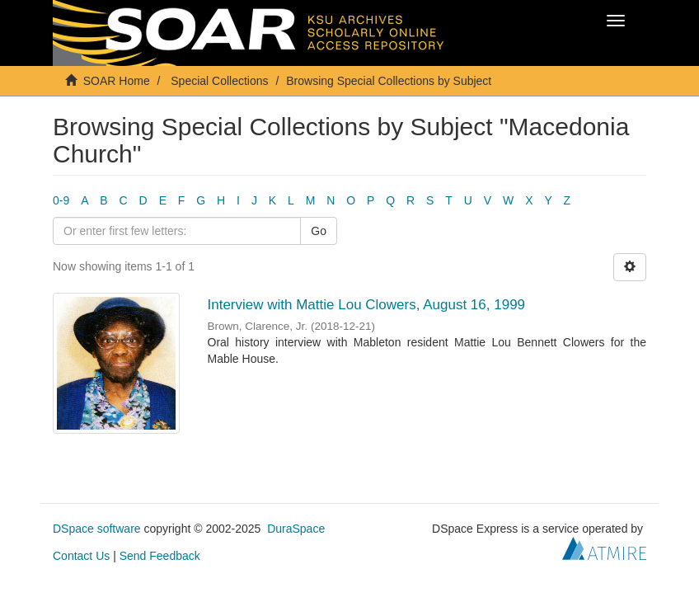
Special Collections (219, 81)
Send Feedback (160, 556)
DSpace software (97, 529)
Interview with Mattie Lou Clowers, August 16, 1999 (367, 305)
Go (319, 231)
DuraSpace (296, 529)
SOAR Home (117, 81)
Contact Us (81, 556)
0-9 (61, 200)
